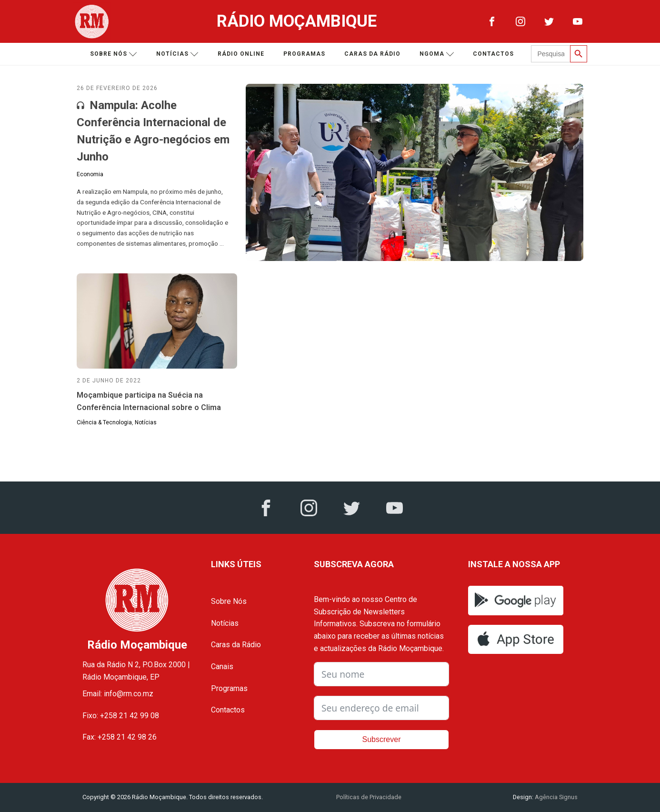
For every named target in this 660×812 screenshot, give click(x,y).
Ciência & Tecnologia (104, 422)
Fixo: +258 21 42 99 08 (121, 716)
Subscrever (382, 739)
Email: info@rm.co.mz (118, 694)
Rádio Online (241, 54)
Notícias (177, 54)
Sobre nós (114, 54)
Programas (304, 54)
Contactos (493, 54)
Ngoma (437, 54)
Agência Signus (555, 797)
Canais (222, 667)
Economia (90, 174)
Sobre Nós (229, 601)
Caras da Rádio (372, 54)
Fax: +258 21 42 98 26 (120, 737)
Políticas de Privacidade (369, 797)
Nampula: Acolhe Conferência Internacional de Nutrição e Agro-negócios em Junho (153, 131)
